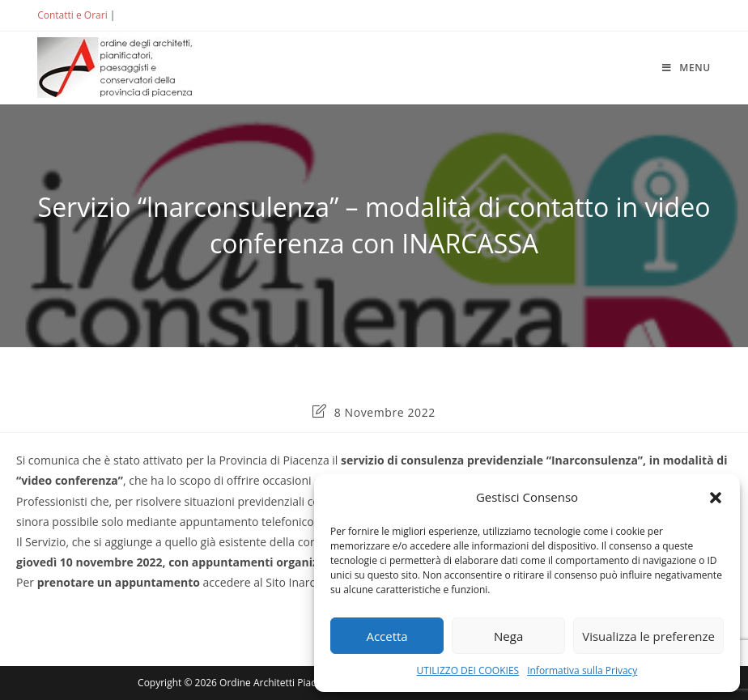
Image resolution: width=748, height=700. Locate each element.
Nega (508, 636)
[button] (716, 498)
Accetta (387, 636)
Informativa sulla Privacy (582, 670)
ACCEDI (145, 15)
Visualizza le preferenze (648, 636)
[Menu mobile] (686, 68)
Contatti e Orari (72, 15)
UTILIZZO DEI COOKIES (468, 670)
